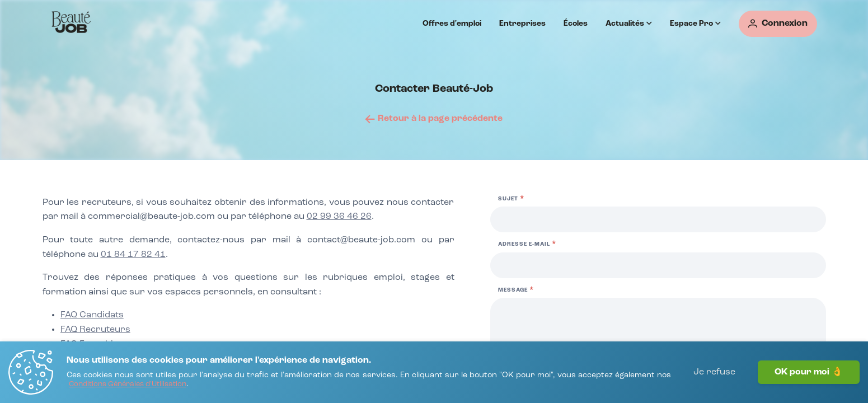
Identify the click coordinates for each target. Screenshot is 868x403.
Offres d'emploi (452, 24)
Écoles (576, 24)
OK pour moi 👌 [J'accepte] (809, 372)
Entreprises (522, 24)
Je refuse (714, 372)
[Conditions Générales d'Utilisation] (128, 385)
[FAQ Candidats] (92, 316)
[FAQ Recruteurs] (95, 330)
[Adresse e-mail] (658, 265)
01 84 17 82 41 (133, 255)
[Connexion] (778, 24)
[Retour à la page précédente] (434, 119)
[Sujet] (658, 219)
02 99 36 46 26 (339, 217)
